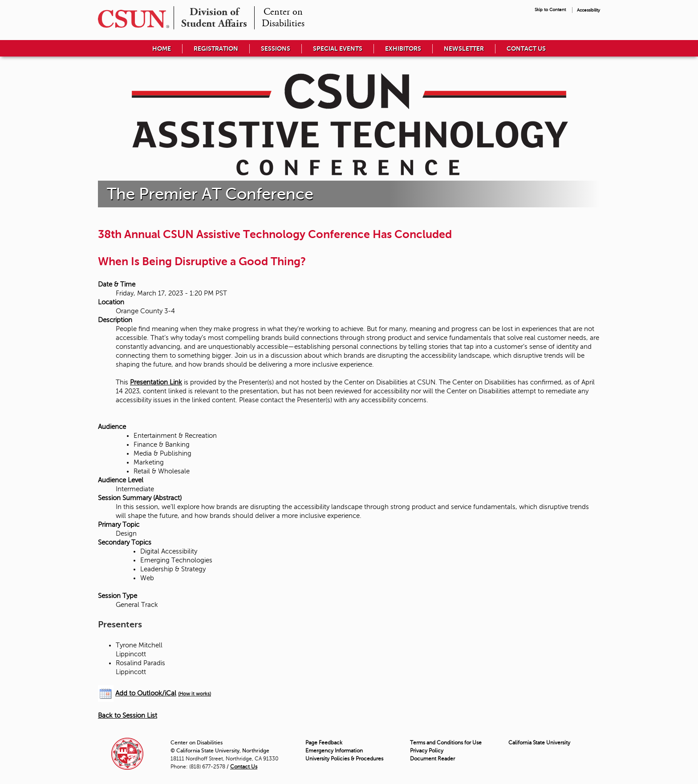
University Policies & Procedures (344, 759)
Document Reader (432, 759)
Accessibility (588, 10)
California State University (539, 743)
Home (162, 48)
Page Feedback (324, 743)
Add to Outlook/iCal (146, 693)
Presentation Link (156, 382)
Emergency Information (334, 751)
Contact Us (526, 48)
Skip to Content (550, 10)
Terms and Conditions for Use (446, 743)
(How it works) (195, 694)
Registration (216, 48)
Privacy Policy (427, 751)
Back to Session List (128, 715)
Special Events (338, 48)
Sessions (276, 48)
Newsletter (464, 48)
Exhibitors (403, 48)
